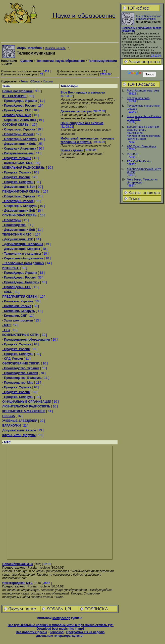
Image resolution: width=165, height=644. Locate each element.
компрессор (61, 618)
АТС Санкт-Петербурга (141, 146)
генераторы (63, 636)
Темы (24, 81)
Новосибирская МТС (18, 564)
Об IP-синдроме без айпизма (82, 123)
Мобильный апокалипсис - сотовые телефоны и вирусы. (87, 140)
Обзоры (35, 81)
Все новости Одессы (31, 632)
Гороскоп (57, 632)
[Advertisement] (142, 283)
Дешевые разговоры (76, 111)
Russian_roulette (55, 48)
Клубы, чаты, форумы (19, 435)
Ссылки (48, 81)
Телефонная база (138, 98)
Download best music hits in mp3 (61, 629)
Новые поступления (17, 91)
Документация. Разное (19, 430)
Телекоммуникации (102, 61)
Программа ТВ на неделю (86, 632)
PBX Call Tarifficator (139, 161)
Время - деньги (72, 150)
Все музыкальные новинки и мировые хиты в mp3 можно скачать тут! (61, 625)
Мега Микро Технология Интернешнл (142, 181)
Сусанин (27, 61)
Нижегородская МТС (17, 583)
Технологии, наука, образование (61, 61)
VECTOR (133, 154)
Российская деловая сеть (143, 90)
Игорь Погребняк (30, 48)
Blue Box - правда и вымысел (83, 93)
